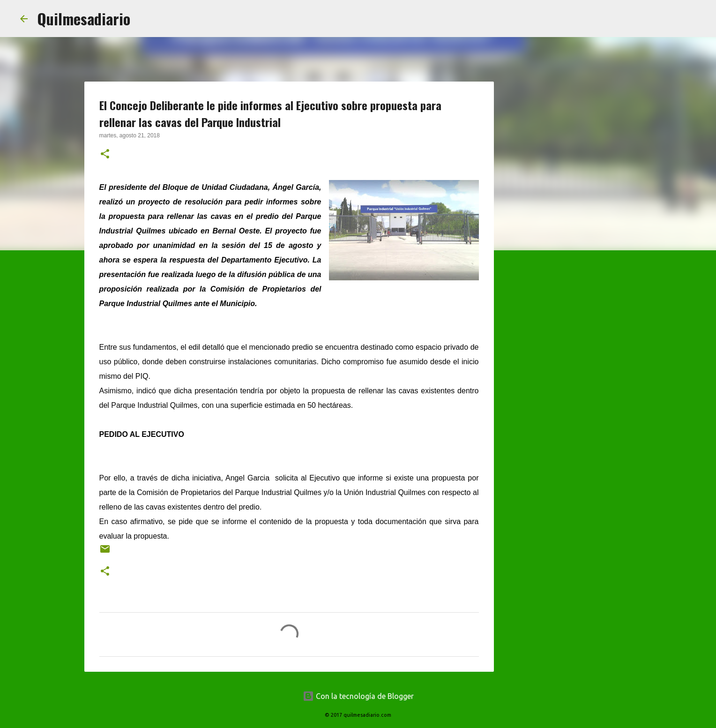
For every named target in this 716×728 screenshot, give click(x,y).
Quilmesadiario (84, 19)
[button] (105, 155)
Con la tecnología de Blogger (358, 696)
